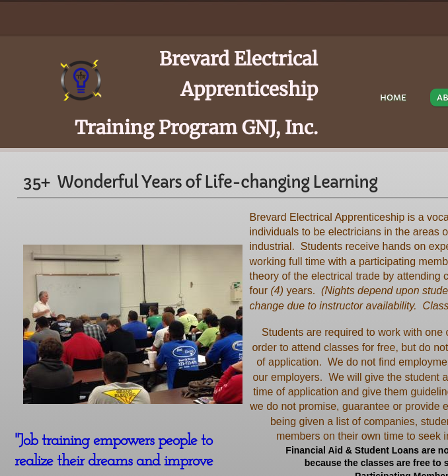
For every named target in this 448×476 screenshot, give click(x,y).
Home (393, 98)
